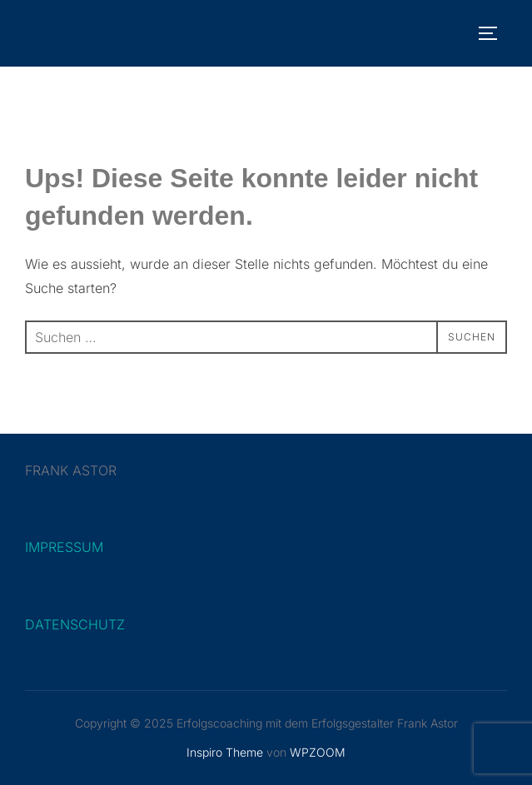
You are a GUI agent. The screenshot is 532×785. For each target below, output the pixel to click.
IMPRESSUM (64, 547)
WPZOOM (318, 752)
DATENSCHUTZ (75, 624)
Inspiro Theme (225, 752)
